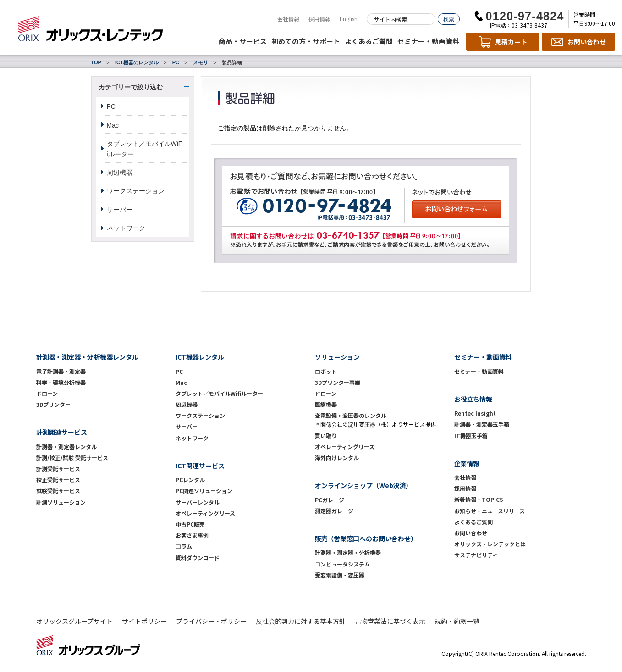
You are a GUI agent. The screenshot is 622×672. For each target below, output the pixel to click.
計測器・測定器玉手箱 (482, 424)
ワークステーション (136, 191)
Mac (113, 125)
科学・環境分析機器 (61, 382)
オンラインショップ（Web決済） (364, 485)
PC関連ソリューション (204, 491)
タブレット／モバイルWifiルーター (219, 393)
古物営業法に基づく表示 (390, 621)
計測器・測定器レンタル (66, 447)
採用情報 (319, 19)
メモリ (201, 62)
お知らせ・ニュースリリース (490, 511)
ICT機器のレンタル (137, 62)
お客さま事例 (192, 535)
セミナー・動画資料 (428, 41)
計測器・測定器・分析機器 (348, 553)
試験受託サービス (58, 491)
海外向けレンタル (340, 458)
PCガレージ (330, 500)
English (349, 19)
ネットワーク (126, 228)
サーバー (120, 210)
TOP (96, 62)
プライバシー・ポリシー (211, 621)
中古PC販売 (190, 524)
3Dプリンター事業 (338, 382)
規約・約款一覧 (457, 621)
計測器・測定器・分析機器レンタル (88, 357)
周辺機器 (120, 172)
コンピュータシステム (342, 564)
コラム (184, 546)
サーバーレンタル (198, 502)
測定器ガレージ (334, 511)
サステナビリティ (476, 555)
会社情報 (288, 19)
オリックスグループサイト (74, 621)
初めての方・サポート (306, 41)
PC (176, 62)
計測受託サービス (58, 469)
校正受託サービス (58, 480)
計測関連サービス (62, 432)
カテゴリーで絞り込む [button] (131, 87)
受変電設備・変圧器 (340, 575)
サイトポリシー (144, 621)
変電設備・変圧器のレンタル (351, 415)
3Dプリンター (53, 404)
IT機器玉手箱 (471, 436)
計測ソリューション (61, 502)
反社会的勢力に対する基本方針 (301, 621)
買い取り (326, 436)
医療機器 (326, 404)
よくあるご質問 (369, 41)
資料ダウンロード (198, 558)
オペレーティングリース (205, 513)
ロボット (326, 371)
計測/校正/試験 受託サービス (72, 458)
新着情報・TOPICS (479, 499)
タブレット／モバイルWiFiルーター (145, 149)
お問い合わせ (471, 533)
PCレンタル (190, 480)
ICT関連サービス (200, 466)
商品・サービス (243, 41)
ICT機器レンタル (200, 357)
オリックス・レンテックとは (490, 544)
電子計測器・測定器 (61, 371)
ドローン (47, 393)
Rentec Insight (475, 413)
